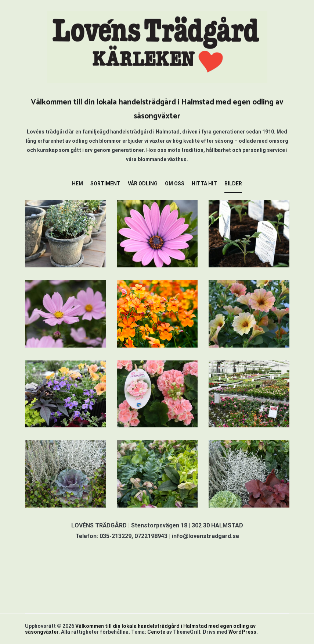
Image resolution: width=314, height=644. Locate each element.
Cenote (156, 632)
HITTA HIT (204, 184)
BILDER (233, 184)
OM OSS (175, 184)
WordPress (242, 632)
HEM (77, 184)
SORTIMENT (105, 184)
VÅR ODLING (143, 184)
